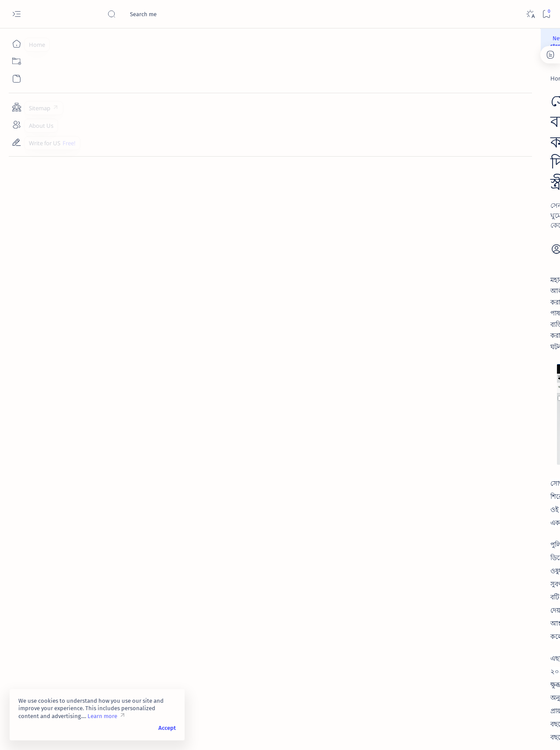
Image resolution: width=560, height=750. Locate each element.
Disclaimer (428, 507)
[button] (520, 732)
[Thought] (444, 119)
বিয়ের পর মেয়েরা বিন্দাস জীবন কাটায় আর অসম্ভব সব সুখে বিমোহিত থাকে (482, 265)
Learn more (102, 716)
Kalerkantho (106, 568)
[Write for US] (16, 142)
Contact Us (491, 507)
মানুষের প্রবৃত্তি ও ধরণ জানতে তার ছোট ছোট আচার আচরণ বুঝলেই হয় (481, 418)
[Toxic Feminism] (129, 629)
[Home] (16, 44)
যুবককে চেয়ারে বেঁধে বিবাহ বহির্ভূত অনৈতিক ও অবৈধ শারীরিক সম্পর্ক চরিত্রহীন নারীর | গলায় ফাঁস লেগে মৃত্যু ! (479, 466)
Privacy (459, 507)
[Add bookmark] (362, 162)
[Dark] (530, 14)
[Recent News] (98, 74)
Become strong (312, 40)
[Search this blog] (173, 14)
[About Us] (16, 125)
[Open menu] (16, 14)
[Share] (384, 162)
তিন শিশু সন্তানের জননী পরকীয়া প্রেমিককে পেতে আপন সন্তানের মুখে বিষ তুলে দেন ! (481, 375)
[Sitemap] (16, 107)
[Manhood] (444, 97)
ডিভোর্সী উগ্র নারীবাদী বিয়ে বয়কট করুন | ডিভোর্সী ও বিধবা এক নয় (478, 332)
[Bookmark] (546, 14)
